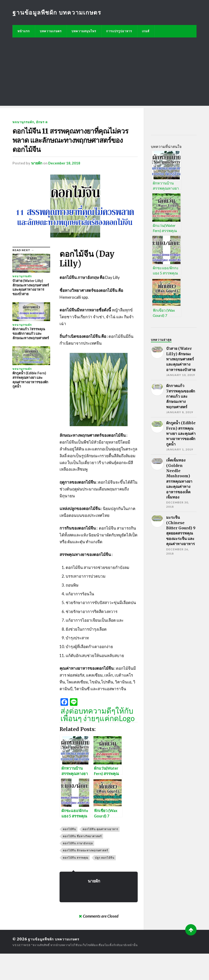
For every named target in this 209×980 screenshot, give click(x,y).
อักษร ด (44, 122)
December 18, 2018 (65, 189)
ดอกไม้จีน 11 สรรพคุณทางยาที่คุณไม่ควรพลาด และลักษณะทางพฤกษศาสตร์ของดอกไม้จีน (72, 154)
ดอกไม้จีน (69, 855)
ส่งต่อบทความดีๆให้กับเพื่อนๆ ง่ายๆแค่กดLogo (98, 741)
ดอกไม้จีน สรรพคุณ (76, 884)
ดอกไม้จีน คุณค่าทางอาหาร (100, 855)
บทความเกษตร (51, 31)
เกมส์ (146, 31)
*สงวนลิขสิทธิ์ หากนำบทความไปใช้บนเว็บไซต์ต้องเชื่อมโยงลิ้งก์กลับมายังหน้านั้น (87, 971)
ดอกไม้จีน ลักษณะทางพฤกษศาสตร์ (85, 877)
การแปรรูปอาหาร (119, 31)
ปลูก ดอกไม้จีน (105, 884)
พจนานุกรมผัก (24, 122)
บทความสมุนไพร (84, 31)
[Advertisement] (104, 73)
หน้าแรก (24, 31)
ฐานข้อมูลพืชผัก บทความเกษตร (59, 12)
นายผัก (37, 189)
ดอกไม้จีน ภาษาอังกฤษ (78, 870)
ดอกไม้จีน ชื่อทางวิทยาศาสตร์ (82, 863)
